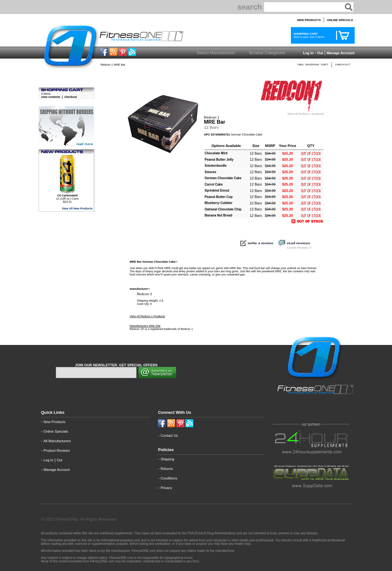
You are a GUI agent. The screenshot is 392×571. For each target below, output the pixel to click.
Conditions (169, 478)
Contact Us (169, 436)
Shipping (167, 459)
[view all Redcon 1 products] (291, 113)
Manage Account (340, 53)
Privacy (166, 488)
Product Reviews (57, 450)
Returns (167, 469)
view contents (51, 97)
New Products (54, 422)
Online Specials (55, 431)
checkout (70, 97)
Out (320, 53)
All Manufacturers (57, 441)
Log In (308, 53)
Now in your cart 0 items (308, 35)
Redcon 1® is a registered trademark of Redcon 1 (161, 329)
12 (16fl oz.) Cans (67, 197)
